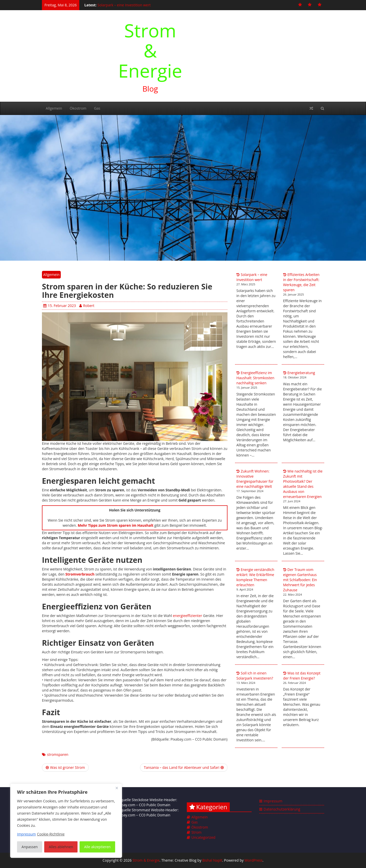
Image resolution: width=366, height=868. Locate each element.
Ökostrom (78, 108)
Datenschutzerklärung (282, 809)
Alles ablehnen (61, 847)
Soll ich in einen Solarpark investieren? (255, 676)
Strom (196, 832)
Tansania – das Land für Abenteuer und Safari (184, 767)
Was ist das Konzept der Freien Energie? (302, 676)
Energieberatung (301, 373)
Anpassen (30, 847)
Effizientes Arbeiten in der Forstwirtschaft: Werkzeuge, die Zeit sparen (301, 282)
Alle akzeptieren (97, 847)
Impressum (273, 801)
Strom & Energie (150, 50)
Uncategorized (203, 837)
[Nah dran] (117, 788)
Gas (97, 108)
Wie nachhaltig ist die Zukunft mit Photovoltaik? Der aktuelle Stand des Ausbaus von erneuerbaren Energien (303, 484)
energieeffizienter (187, 616)
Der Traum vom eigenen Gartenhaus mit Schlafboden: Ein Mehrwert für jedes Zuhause (300, 580)
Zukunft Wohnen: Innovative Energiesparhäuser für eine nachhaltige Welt (255, 479)
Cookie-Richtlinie (51, 834)
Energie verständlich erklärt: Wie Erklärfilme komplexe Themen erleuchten (255, 577)
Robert (87, 306)
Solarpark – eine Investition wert (124, 5)
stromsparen (58, 754)
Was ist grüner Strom (65, 767)
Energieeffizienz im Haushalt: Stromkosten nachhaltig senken (255, 378)
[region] (66, 821)
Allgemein (54, 108)
